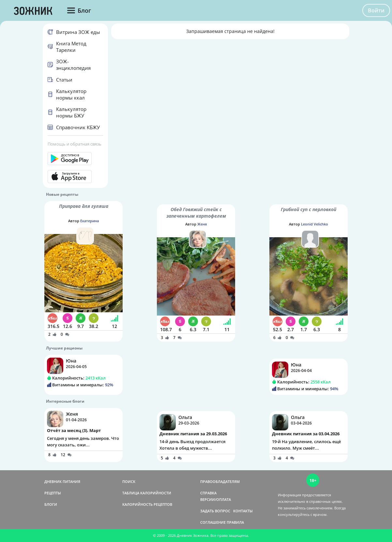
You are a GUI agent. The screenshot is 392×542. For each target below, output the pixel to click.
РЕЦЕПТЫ (53, 493)
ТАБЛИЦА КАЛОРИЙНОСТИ (147, 493)
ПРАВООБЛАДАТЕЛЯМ (220, 481)
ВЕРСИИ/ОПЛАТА (216, 499)
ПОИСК (129, 481)
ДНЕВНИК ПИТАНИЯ (62, 481)
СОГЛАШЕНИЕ (213, 522)
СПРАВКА (208, 493)
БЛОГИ (51, 504)
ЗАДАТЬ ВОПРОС (215, 511)
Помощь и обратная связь (75, 144)
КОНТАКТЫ (243, 511)
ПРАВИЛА (235, 522)
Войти (376, 10)
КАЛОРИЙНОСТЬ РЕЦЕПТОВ (147, 504)
